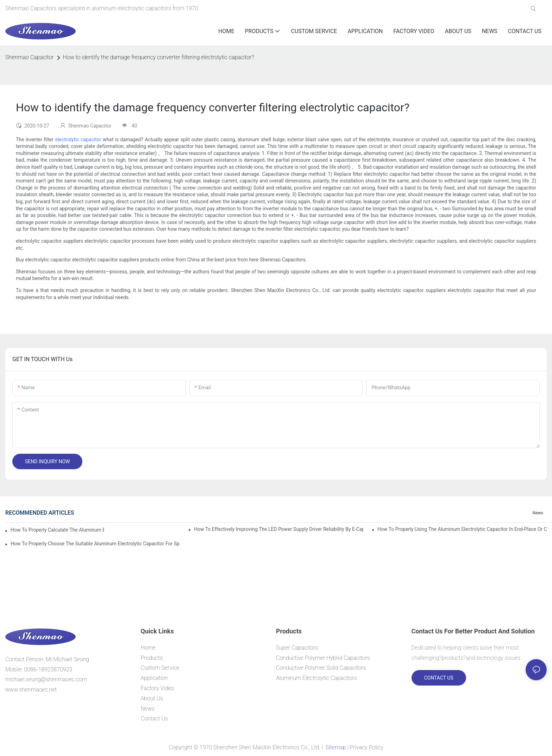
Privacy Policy (367, 747)
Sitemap (336, 747)
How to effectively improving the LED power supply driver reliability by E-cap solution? (279, 529)
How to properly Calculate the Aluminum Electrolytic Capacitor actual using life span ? (57, 530)
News (538, 513)
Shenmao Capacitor (30, 57)
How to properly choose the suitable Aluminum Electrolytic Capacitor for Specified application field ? (95, 544)
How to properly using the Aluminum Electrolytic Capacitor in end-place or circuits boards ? (462, 529)
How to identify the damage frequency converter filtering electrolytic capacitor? (159, 57)
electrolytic (68, 140)
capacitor (91, 140)
